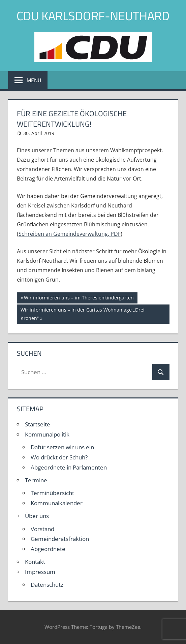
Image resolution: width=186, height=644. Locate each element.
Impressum (40, 572)
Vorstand (42, 529)
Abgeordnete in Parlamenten (69, 467)
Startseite (38, 424)
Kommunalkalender (57, 503)
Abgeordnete (48, 549)
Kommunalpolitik (47, 434)
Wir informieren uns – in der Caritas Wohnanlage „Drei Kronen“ (82, 313)
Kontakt (35, 562)
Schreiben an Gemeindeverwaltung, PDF (70, 234)
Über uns (37, 516)
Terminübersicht (52, 493)
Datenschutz (47, 585)
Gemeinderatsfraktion (60, 539)
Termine (36, 480)
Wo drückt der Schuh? (59, 457)
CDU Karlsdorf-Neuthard (93, 16)
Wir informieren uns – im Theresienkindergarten (79, 298)
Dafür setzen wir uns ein (62, 447)
